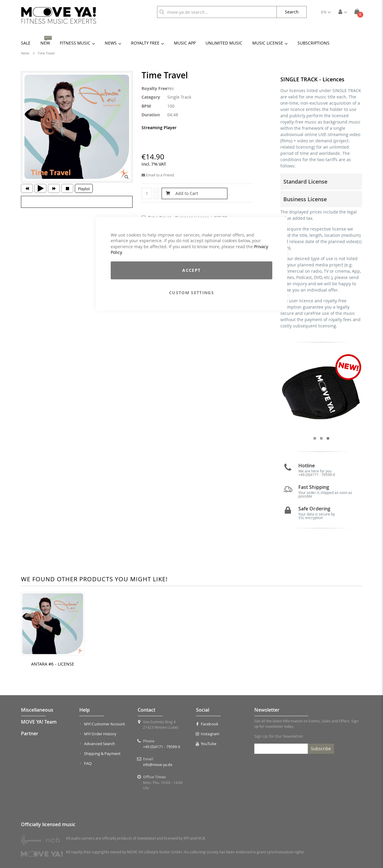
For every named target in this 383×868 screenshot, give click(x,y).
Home (25, 53)
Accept (191, 270)
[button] (326, 12)
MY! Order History (100, 734)
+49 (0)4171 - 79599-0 (317, 475)
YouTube (206, 744)
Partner (30, 733)
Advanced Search (99, 744)
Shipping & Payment (102, 753)
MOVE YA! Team (39, 722)
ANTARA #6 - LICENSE (53, 664)
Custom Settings (191, 293)
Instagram (208, 734)
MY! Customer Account (105, 724)
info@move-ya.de (158, 765)
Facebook (207, 724)
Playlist (84, 189)
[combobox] (217, 12)
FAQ (88, 763)
